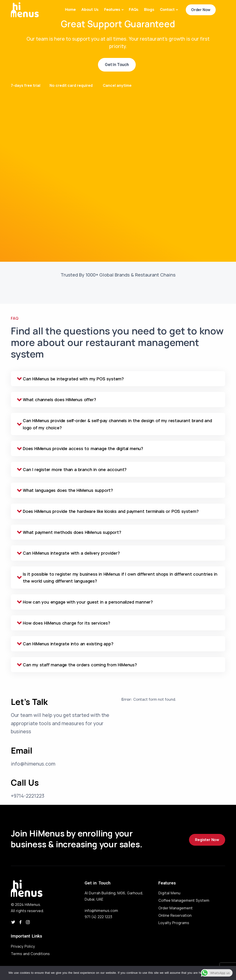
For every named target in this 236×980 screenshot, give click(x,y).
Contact (167, 9)
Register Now (207, 840)
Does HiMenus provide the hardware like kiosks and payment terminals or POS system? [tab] (108, 511)
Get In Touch (117, 65)
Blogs (149, 9)
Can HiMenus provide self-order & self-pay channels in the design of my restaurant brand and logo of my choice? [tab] (115, 424)
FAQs (134, 9)
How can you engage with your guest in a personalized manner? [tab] (85, 602)
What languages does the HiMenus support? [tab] (65, 490)
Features (112, 9)
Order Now (201, 10)
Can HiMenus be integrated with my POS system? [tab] (70, 379)
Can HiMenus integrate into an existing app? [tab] (65, 644)
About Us (90, 9)
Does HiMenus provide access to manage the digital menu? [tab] (80, 449)
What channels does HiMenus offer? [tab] (56, 400)
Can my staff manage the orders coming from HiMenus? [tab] (77, 665)
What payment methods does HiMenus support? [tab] (69, 532)
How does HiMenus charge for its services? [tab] (64, 623)
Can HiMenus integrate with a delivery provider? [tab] (68, 553)
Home (70, 9)
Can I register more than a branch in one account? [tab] (72, 470)
